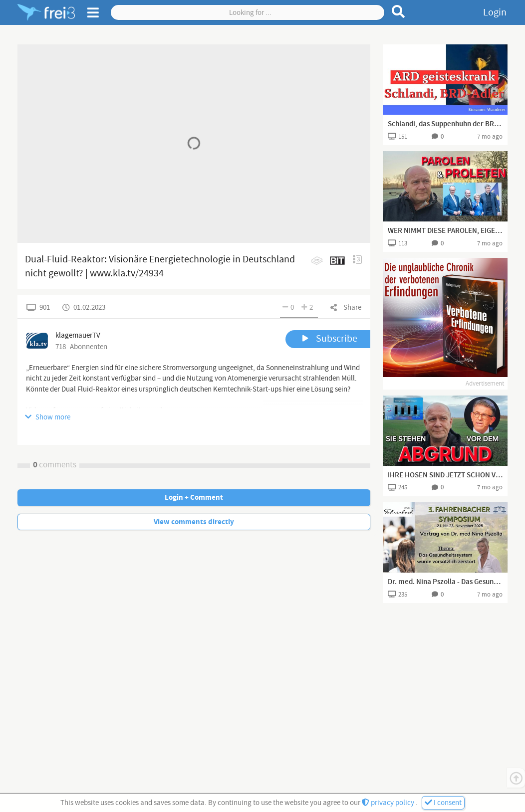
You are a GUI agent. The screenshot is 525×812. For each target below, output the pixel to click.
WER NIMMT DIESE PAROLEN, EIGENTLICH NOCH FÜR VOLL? (445, 231)
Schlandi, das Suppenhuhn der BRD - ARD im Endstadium (445, 124)
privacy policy (389, 803)
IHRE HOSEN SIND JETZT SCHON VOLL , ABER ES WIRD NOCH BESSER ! (445, 475)
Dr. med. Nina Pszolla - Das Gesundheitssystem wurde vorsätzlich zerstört (445, 582)
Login (495, 12)
